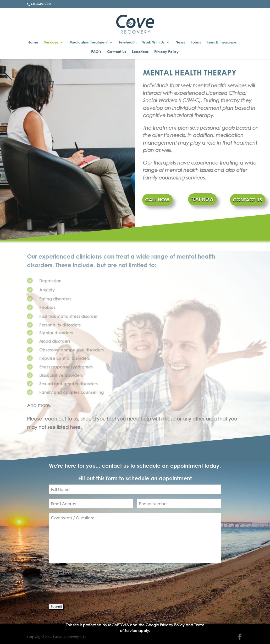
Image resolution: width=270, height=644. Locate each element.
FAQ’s (96, 52)
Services (51, 42)
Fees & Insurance (222, 42)
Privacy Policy (166, 52)
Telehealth (128, 42)
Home (33, 42)
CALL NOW (157, 200)
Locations (140, 52)
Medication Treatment (89, 42)
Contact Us (117, 52)
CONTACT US (247, 200)
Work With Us (153, 42)
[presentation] (89, 588)
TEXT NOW (202, 199)
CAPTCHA (59, 572)
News (180, 42)
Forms (196, 42)
